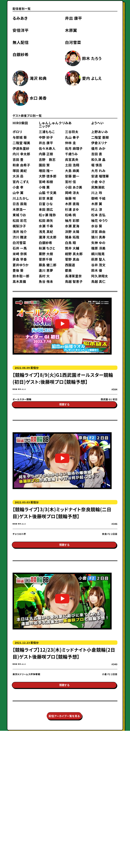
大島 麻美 (72, 171)
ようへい (97, 123)
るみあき (20, 18)
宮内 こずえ (21, 182)
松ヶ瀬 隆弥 (47, 215)
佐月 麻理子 (74, 148)
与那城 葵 (20, 137)
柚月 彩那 (72, 220)
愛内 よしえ (92, 78)
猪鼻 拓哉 (72, 237)
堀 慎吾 (97, 165)
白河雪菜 (73, 42)
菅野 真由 (72, 259)
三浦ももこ (47, 132)
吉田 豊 (18, 159)
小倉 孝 (18, 187)
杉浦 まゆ (72, 209)
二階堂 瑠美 (21, 143)
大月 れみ (98, 171)
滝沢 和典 (38, 78)
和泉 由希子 (21, 165)
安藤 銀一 (72, 176)
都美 (68, 270)
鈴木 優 (97, 270)
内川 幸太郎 (21, 154)
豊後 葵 (18, 270)
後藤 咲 (70, 198)
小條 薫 (44, 187)
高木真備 (19, 281)
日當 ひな (46, 204)
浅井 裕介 (20, 231)
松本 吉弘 (98, 215)
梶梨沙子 (19, 226)
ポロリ (17, 132)
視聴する (64, 408)
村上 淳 (97, 209)
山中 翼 (18, 193)
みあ (68, 123)
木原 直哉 (72, 204)
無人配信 (21, 42)
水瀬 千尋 (46, 226)
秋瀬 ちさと (47, 248)
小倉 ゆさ (98, 182)
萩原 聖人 (98, 259)
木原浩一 (19, 209)
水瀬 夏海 (72, 226)
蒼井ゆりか (21, 265)
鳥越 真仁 (98, 281)
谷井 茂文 (98, 265)
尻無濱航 (98, 187)
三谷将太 (72, 132)
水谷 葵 (97, 226)
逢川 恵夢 (46, 270)
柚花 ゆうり (99, 220)
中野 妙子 (46, 137)
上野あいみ (100, 132)
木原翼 (71, 30)
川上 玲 (97, 193)
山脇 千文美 (48, 193)
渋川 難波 (20, 237)
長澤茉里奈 (73, 276)
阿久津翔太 (100, 276)
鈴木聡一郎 (21, 276)
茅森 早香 (20, 259)
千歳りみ (71, 154)
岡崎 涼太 (72, 193)
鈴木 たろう (92, 58)
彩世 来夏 (46, 198)
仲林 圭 (70, 143)
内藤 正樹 (46, 154)
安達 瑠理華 (100, 176)
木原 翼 (97, 204)
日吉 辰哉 (20, 204)
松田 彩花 (20, 220)
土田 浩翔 (72, 165)
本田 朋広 (46, 209)
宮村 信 (70, 182)
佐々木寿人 (47, 148)
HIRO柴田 (20, 123)
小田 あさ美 (74, 187)
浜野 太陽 (72, 231)
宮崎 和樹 (46, 182)
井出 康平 (74, 18)
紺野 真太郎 (74, 254)
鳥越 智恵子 (74, 281)
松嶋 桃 (70, 215)
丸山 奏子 (72, 137)
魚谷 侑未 (46, 281)
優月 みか (98, 148)
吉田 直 (97, 154)
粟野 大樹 (46, 254)
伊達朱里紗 (21, 148)
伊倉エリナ (99, 143)
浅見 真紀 (46, 231)
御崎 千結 (98, 198)
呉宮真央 (72, 159)
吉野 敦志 (47, 159)
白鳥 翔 (70, 243)
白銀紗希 (21, 54)
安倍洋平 (21, 30)
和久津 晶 (98, 159)
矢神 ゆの (98, 243)
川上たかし (21, 198)
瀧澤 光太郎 (48, 237)
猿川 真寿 (98, 237)
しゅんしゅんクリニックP (52, 124)
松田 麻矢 (46, 220)
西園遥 (70, 265)
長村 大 (44, 276)
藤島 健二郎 (48, 265)
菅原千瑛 (45, 259)
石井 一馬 (20, 248)
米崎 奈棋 (20, 254)
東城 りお (19, 215)
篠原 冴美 (98, 248)
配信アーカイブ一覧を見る (64, 727)
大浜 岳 (18, 176)
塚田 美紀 (20, 171)
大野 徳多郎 (48, 176)
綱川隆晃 (98, 254)
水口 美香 (38, 98)
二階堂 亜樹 (100, 137)
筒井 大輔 (72, 248)
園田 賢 (44, 165)
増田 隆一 (46, 171)
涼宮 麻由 (98, 231)
